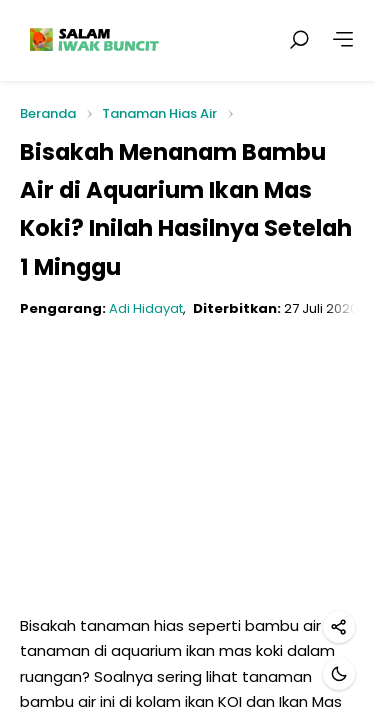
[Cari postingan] (299, 40)
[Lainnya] (343, 40)
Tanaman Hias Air (159, 113)
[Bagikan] (339, 627)
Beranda (48, 114)
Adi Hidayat (146, 308)
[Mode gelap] (339, 674)
